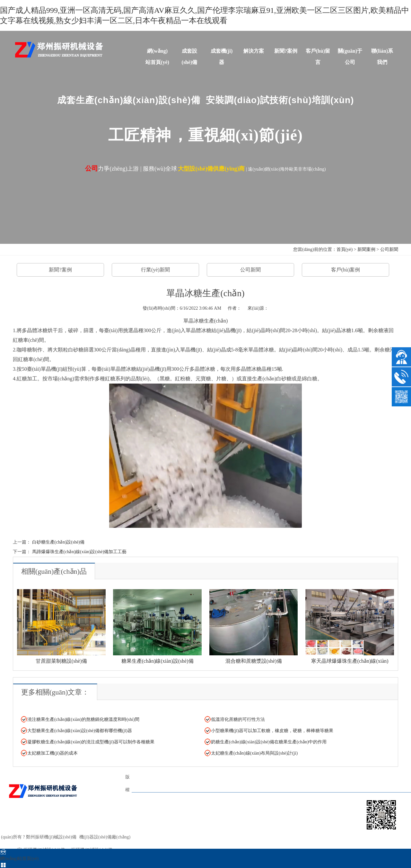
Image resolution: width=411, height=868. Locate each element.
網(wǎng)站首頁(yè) (157, 52)
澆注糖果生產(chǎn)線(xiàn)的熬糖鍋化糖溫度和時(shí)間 (83, 719)
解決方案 (254, 51)
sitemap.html (179, 844)
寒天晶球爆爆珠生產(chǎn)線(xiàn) (350, 661)
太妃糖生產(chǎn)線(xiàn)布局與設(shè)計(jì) (254, 753)
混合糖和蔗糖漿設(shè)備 (254, 661)
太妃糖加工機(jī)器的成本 (52, 753)
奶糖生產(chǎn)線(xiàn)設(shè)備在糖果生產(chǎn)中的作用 (269, 742)
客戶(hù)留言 (318, 52)
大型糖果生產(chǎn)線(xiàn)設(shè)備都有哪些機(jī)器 (80, 731)
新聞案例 (366, 249)
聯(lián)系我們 (382, 52)
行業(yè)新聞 (155, 270)
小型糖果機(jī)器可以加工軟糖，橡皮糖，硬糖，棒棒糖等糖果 (272, 731)
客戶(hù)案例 (346, 270)
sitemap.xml (203, 844)
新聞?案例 (286, 51)
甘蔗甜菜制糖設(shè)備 (61, 661)
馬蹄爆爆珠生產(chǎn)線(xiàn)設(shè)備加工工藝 (79, 552)
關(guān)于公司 (350, 52)
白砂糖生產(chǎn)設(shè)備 (58, 542)
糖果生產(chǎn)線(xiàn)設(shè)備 (157, 661)
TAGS (144, 803)
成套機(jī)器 (222, 52)
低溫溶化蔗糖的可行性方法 (238, 719)
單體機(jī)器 (243, 781)
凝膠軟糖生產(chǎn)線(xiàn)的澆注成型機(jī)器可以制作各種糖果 (91, 742)
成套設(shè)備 (190, 52)
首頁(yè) (345, 249)
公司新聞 (389, 249)
